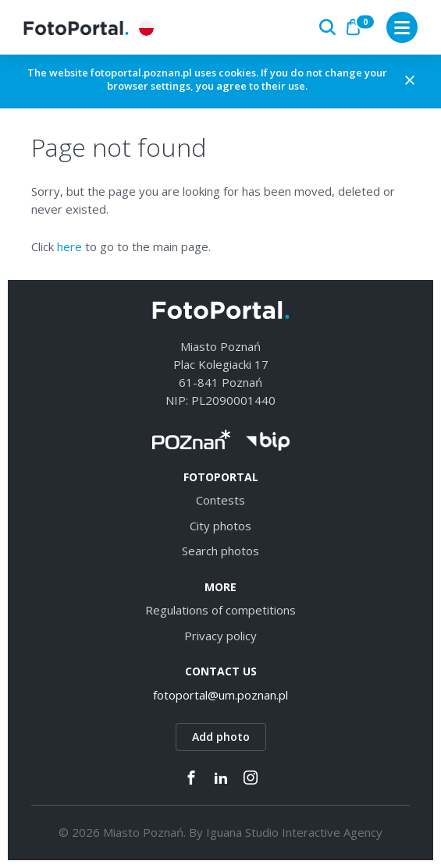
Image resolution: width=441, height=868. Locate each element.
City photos (220, 526)
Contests (220, 500)
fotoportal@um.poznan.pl (220, 695)
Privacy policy (220, 636)
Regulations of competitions (220, 610)
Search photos (220, 551)
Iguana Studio (242, 832)
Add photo (221, 737)
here (69, 246)
